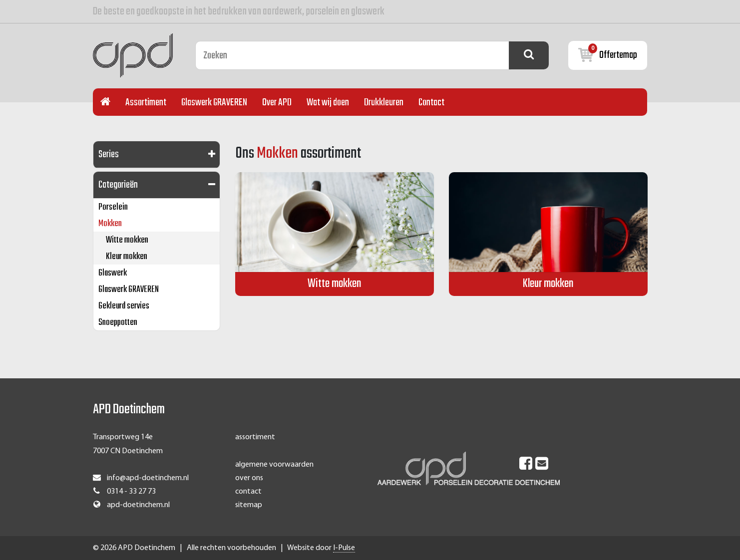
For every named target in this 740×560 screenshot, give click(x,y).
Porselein (113, 207)
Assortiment (146, 103)
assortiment (255, 437)
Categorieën (118, 185)
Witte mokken (127, 240)
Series (109, 154)
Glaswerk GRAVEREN (214, 103)
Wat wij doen (328, 103)
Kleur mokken (127, 257)
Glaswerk (113, 273)
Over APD (277, 103)
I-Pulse (344, 548)
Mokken (110, 224)
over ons (249, 478)
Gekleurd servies (124, 306)
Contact (431, 103)
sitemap (249, 505)
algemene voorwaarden (274, 465)
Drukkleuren (384, 103)
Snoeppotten (118, 323)
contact (248, 492)
